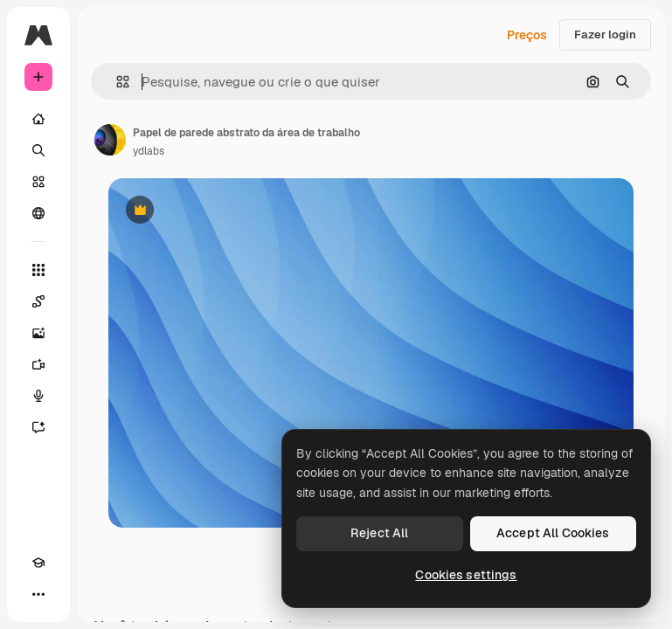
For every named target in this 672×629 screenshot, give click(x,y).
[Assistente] (38, 427)
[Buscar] (38, 150)
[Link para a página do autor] (110, 140)
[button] (116, 82)
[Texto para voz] (38, 396)
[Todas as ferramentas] (38, 270)
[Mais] (38, 594)
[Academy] (38, 563)
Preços (527, 35)
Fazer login (605, 35)
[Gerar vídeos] (38, 364)
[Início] (38, 119)
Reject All (379, 533)
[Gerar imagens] (38, 333)
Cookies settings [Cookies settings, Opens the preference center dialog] (466, 575)
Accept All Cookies (553, 533)
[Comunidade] (38, 213)
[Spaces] (38, 301)
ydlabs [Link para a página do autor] (149, 151)
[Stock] (38, 182)
